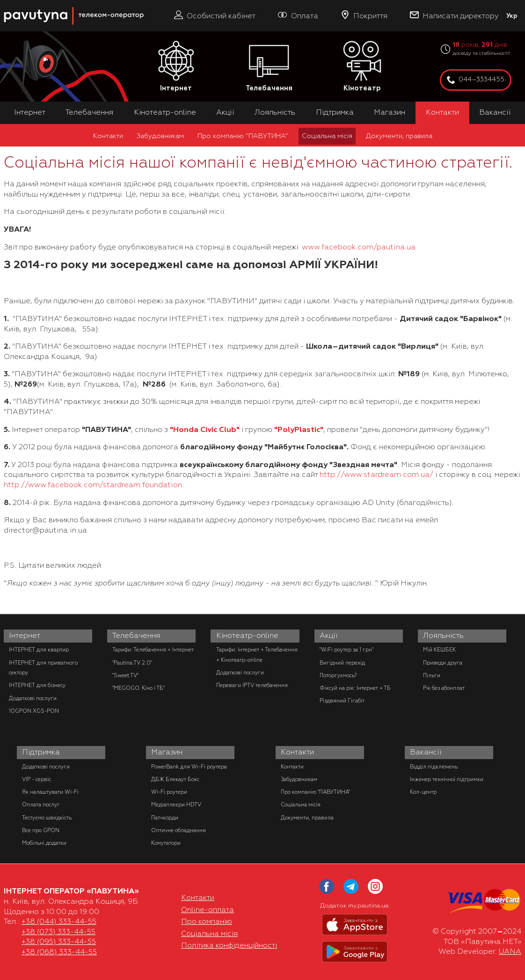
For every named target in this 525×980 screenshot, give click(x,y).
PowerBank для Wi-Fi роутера (189, 767)
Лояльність (275, 112)
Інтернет (176, 67)
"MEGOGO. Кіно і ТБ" (139, 688)
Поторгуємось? (338, 675)
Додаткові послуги (33, 698)
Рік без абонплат (444, 688)
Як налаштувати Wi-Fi (50, 792)
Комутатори (166, 843)
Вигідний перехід (342, 663)
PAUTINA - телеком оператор (9, 4)
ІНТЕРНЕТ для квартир (39, 650)
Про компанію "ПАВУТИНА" (243, 136)
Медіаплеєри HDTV (176, 804)
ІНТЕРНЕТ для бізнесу (37, 685)
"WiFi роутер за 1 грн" (346, 650)
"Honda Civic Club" (205, 430)
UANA (510, 951)
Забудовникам (160, 136)
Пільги (432, 675)
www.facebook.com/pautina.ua (359, 247)
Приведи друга (443, 663)
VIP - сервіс (36, 779)
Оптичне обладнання (179, 830)
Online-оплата (208, 910)
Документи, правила (399, 136)
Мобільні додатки (44, 843)
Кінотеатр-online (165, 112)
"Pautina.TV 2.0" (132, 663)
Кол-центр (423, 792)
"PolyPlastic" (299, 430)
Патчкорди (165, 818)
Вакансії (495, 112)
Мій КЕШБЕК (439, 650)
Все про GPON (41, 830)
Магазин (390, 112)
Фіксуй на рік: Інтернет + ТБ (355, 688)
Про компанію (207, 921)
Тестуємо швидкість (47, 818)
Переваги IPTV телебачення (252, 685)
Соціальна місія (327, 136)
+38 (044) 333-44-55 (59, 921)
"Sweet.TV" (125, 675)
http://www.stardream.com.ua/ (376, 475)
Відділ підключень (434, 767)
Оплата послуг (41, 804)
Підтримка (335, 112)
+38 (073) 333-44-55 (58, 932)
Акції (225, 112)
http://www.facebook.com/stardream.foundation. (94, 485)
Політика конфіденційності (229, 945)
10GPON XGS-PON (34, 711)
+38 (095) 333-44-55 (59, 942)
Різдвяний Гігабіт (342, 701)
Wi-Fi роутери (169, 792)
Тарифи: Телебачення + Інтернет (153, 650)
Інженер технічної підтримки (447, 779)
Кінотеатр (362, 67)
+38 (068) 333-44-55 (59, 952)
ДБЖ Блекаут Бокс (175, 779)
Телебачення (269, 67)
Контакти (442, 112)
